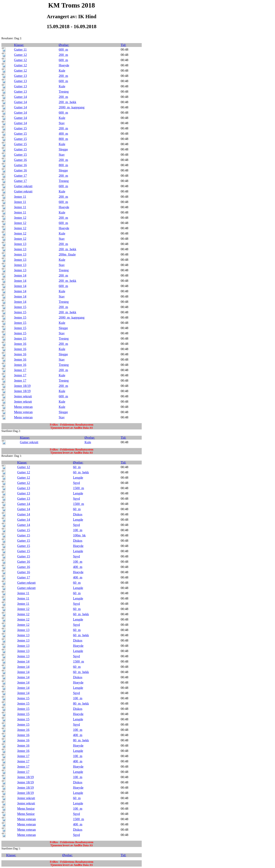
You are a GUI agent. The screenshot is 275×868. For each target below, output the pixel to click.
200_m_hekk (68, 102)
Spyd (76, 483)
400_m (63, 134)
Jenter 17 (20, 370)
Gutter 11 (20, 49)
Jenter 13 (20, 244)
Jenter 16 (20, 344)
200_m (63, 55)
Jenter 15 (20, 307)
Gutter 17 (20, 176)
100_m (78, 530)
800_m (63, 139)
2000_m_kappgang (72, 107)
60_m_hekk (81, 472)
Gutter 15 (20, 128)
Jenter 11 (20, 197)
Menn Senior (26, 809)
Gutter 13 (20, 76)
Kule (62, 70)
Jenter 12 (20, 218)
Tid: (123, 45)
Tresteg (64, 92)
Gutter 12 (20, 55)
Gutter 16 (20, 160)
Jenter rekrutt (23, 396)
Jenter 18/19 (22, 386)
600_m (63, 49)
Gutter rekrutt (23, 186)
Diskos (78, 514)
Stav (62, 123)
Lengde (78, 478)
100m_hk (79, 535)
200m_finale (67, 254)
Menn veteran (23, 407)
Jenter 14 (20, 275)
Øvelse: (64, 45)
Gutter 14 (20, 97)
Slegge (63, 149)
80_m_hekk (81, 703)
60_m (77, 467)
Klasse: (19, 45)
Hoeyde (64, 65)
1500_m (78, 488)
